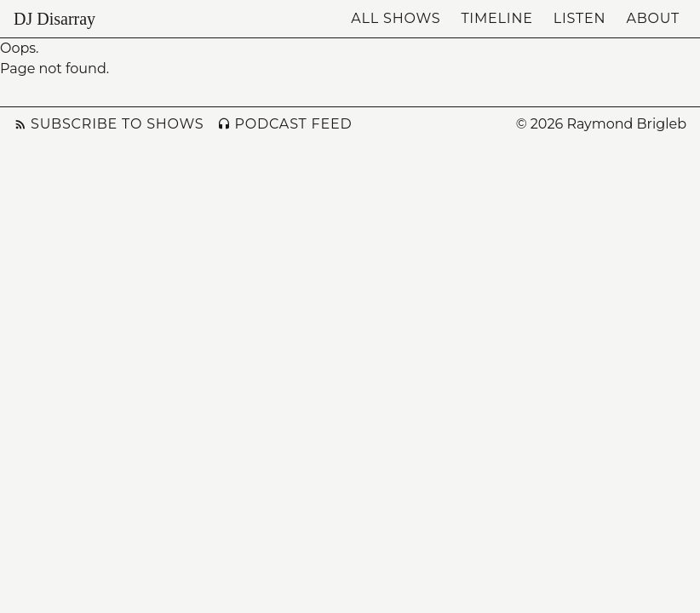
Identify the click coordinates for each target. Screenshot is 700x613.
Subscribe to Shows (109, 124)
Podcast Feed (284, 124)
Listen (580, 18)
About (653, 18)
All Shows (396, 18)
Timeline (496, 18)
